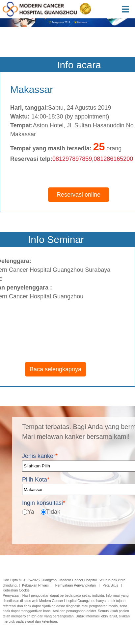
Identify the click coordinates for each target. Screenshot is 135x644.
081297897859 (72, 159)
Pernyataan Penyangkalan (76, 585)
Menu (128, 9)
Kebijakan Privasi (35, 585)
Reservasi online (79, 195)
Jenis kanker (40, 456)
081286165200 (113, 159)
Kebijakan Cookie (16, 590)
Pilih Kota (36, 479)
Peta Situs (110, 585)
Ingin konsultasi (44, 503)
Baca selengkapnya (55, 369)
